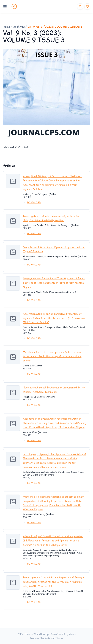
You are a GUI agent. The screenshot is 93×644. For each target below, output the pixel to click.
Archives (19, 27)
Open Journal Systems (63, 634)
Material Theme (54, 638)
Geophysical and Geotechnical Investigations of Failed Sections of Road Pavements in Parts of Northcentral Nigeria (54, 283)
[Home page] (14, 6)
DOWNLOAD (34, 202)
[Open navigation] (5, 6)
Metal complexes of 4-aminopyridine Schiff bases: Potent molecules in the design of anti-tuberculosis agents (52, 356)
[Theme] (87, 6)
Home (6, 27)
